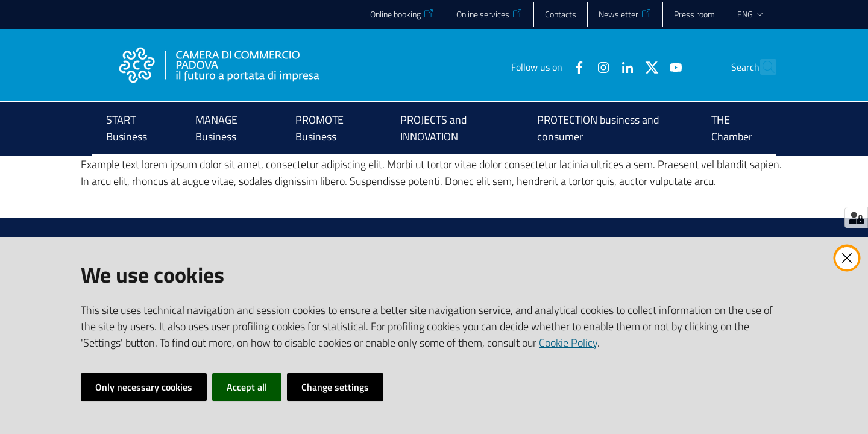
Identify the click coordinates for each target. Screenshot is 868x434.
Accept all (247, 387)
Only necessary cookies (144, 387)
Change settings (335, 387)
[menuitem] (136, 129)
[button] (762, 67)
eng (751, 14)
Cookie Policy (568, 343)
